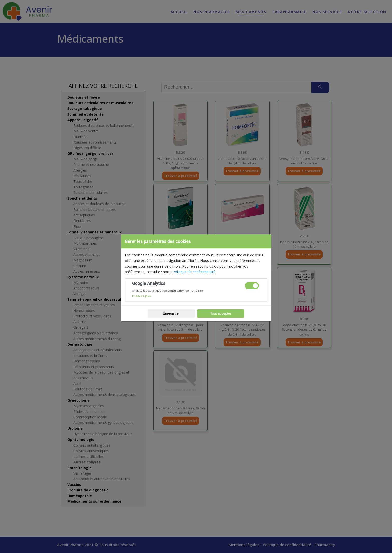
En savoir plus (141, 296)
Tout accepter (221, 313)
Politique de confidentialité (194, 272)
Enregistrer (171, 313)
